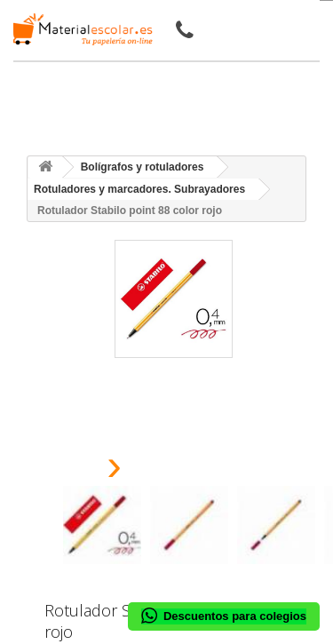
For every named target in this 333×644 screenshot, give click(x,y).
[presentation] (70, 470)
